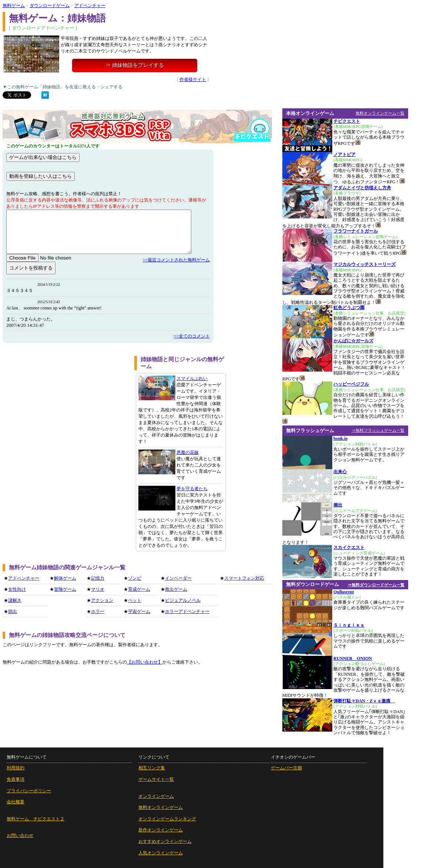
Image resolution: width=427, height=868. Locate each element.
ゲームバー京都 (286, 768)
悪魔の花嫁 (188, 452)
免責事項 (16, 779)
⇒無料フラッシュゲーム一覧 (378, 430)
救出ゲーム (176, 589)
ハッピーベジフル (351, 384)
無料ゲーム (14, 6)
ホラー (98, 611)
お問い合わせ (20, 835)
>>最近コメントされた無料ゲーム (176, 260)
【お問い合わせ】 (145, 662)
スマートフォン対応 (244, 578)
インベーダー (178, 578)
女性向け (17, 589)
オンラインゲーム (156, 796)
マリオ (98, 589)
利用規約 (16, 768)
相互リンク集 (152, 768)
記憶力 (98, 578)
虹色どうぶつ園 (349, 308)
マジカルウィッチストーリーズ (364, 264)
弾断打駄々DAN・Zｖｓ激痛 (364, 701)
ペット (135, 600)
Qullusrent (344, 592)
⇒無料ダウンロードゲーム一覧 (376, 585)
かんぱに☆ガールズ (353, 341)
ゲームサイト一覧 (156, 779)
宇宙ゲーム (139, 611)
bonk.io (340, 438)
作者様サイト (193, 79)
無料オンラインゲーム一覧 (380, 113)
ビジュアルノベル (183, 600)
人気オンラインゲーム (161, 853)
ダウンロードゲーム (50, 6)
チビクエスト (347, 121)
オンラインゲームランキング (167, 819)
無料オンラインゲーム (161, 807)
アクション (102, 600)
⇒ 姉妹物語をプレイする (135, 65)
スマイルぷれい (192, 379)
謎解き (15, 600)
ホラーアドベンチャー (187, 611)
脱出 (13, 611)
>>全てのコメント (192, 336)
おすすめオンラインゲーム (165, 841)
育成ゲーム (139, 589)
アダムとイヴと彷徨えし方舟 (362, 188)
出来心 (340, 472)
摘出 (338, 505)
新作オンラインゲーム (161, 830)
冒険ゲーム (65, 589)
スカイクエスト (349, 547)
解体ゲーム (65, 578)
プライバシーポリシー (29, 791)
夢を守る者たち (192, 489)
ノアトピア (344, 155)
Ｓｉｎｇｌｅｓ (349, 625)
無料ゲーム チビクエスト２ (36, 819)
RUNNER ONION (353, 658)
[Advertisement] (66, 408)
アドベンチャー (90, 6)
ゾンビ (135, 578)
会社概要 (16, 802)
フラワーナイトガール (356, 231)
